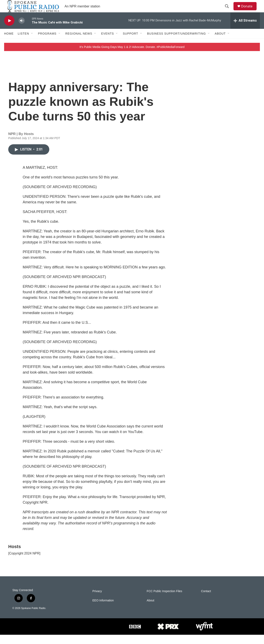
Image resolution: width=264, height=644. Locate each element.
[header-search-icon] (229, 11)
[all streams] (245, 30)
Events (107, 43)
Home (9, 43)
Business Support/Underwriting (176, 43)
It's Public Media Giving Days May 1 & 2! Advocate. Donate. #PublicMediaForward (132, 56)
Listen (23, 43)
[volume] (22, 30)
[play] (9, 30)
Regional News (79, 43)
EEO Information (103, 610)
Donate (249, 11)
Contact (206, 600)
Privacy (97, 600)
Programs (47, 43)
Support (130, 43)
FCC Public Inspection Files (164, 600)
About (220, 43)
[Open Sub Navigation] (32, 43)
